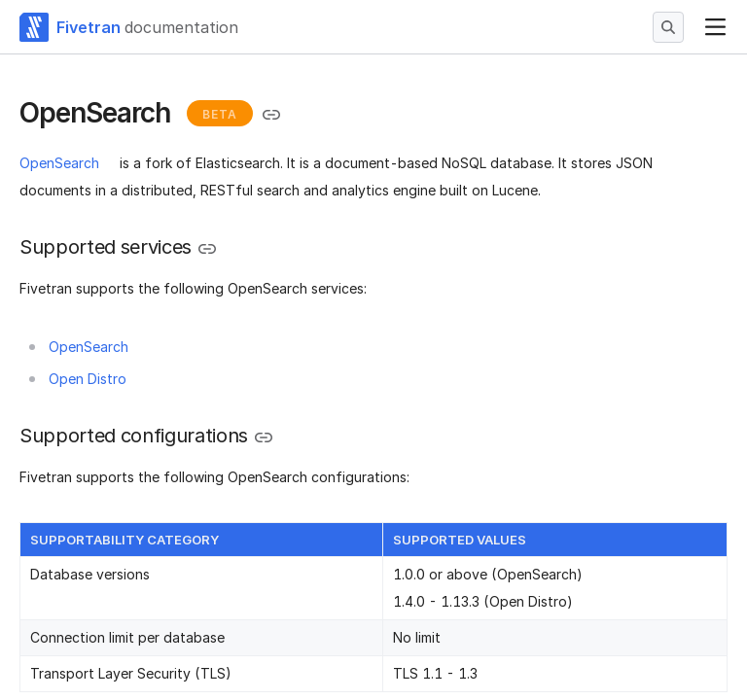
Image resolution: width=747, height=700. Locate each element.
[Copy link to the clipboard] (271, 115)
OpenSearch (59, 163)
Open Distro (88, 379)
